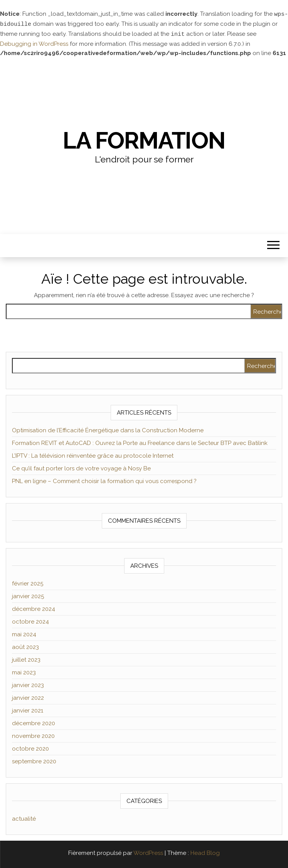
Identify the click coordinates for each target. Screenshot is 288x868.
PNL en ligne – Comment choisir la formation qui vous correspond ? (104, 480)
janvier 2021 (28, 709)
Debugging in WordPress (34, 43)
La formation (144, 139)
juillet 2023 (26, 659)
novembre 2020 (33, 735)
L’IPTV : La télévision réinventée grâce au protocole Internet (93, 455)
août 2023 (25, 646)
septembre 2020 (34, 760)
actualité (24, 818)
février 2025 (28, 582)
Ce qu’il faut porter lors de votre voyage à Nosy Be (81, 467)
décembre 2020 (34, 722)
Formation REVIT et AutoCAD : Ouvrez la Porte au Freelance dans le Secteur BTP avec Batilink (140, 442)
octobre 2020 (30, 748)
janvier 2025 (28, 595)
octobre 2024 (30, 620)
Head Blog (205, 852)
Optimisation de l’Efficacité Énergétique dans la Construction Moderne (108, 429)
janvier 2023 (28, 684)
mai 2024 (24, 633)
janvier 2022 (28, 697)
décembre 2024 (34, 608)
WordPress (148, 852)
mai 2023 (24, 671)
